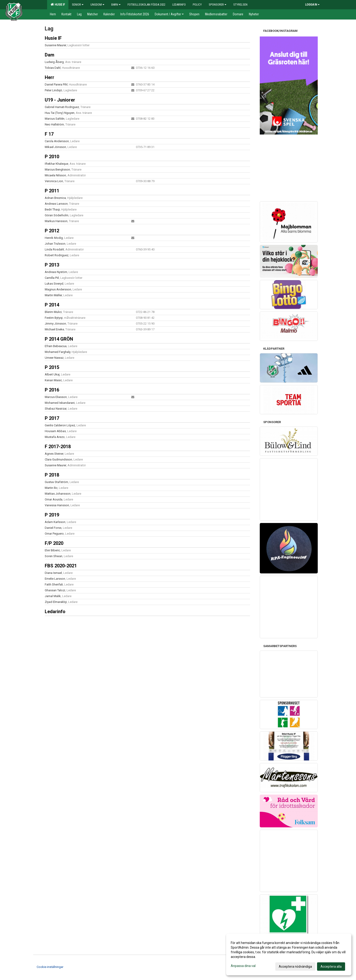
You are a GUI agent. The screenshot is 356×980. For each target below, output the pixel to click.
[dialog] (289, 954)
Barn (116, 5)
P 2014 (52, 305)
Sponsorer (218, 5)
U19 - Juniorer (60, 100)
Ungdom (97, 5)
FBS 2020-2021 (61, 566)
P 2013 (52, 265)
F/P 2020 (54, 543)
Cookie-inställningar (50, 967)
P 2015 (52, 367)
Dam (50, 55)
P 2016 (52, 390)
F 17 (49, 134)
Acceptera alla (331, 967)
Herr (50, 77)
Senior (78, 5)
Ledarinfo (55, 612)
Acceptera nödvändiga (295, 967)
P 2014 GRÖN (59, 339)
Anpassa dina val (243, 966)
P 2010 (52, 157)
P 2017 (52, 418)
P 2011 (52, 191)
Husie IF (58, 4)
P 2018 (52, 475)
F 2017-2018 (58, 447)
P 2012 (52, 231)
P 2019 (52, 515)
